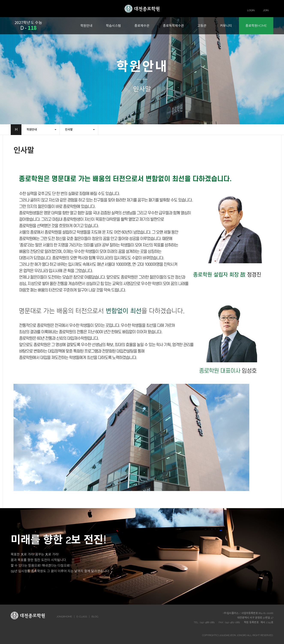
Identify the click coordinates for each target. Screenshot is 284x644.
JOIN (266, 10)
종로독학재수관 (173, 26)
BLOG (95, 617)
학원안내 (86, 26)
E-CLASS (82, 617)
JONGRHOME (64, 617)
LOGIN (251, 10)
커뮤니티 (226, 26)
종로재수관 (142, 26)
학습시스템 (113, 26)
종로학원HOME (256, 26)
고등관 (202, 26)
